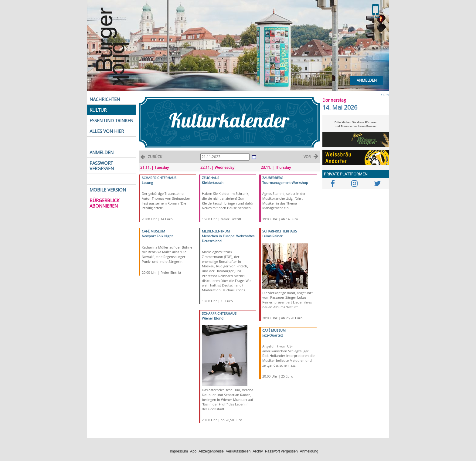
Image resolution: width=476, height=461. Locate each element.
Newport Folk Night (157, 236)
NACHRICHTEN (105, 99)
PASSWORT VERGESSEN (102, 166)
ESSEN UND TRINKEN (111, 120)
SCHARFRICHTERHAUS (159, 178)
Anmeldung (309, 451)
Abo (193, 451)
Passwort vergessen (281, 451)
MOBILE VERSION (108, 190)
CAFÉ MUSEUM (153, 231)
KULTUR (98, 110)
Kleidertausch (213, 183)
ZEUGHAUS (211, 178)
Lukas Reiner (272, 236)
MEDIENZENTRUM (216, 231)
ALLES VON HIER (107, 131)
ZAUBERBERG (273, 178)
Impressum (179, 451)
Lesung (147, 183)
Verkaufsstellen (238, 451)
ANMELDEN (102, 152)
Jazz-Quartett (273, 335)
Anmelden (367, 80)
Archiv (258, 451)
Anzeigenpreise (211, 451)
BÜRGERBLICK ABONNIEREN (104, 203)
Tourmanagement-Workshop (285, 183)
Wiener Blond (213, 318)
